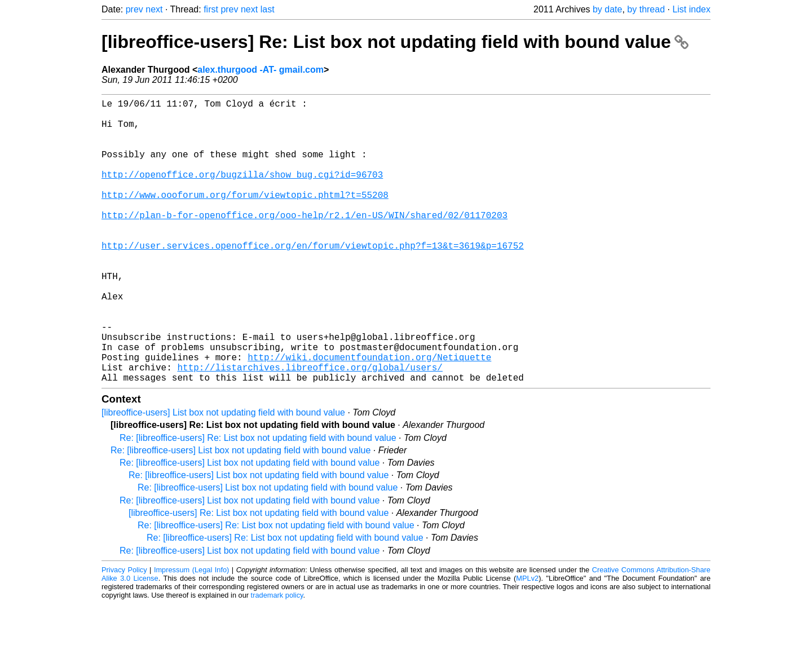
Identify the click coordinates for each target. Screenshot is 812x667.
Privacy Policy (124, 633)
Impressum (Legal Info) (191, 633)
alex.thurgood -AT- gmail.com (261, 70)
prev (134, 9)
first (211, 9)
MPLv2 (527, 641)
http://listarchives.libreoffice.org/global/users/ (310, 428)
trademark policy (277, 658)
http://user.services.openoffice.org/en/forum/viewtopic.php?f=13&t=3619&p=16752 (313, 279)
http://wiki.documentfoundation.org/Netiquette (369, 416)
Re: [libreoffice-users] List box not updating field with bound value (240, 513)
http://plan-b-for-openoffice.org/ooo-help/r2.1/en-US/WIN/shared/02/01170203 (304, 242)
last (268, 9)
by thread (646, 9)
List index (691, 9)
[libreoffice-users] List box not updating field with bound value (223, 476)
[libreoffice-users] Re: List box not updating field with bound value (395, 42)
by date (607, 9)
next (154, 9)
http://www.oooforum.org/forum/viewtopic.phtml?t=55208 (245, 217)
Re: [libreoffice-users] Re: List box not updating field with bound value (258, 501)
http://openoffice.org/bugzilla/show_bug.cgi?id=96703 (242, 192)
